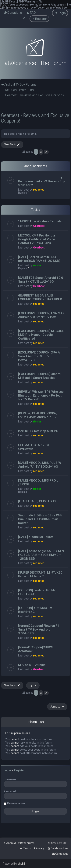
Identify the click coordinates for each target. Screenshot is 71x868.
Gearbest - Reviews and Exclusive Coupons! (35, 118)
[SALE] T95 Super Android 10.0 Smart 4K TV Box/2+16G (41, 280)
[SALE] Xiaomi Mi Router (36, 537)
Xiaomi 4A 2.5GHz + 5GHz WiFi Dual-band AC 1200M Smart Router (40, 519)
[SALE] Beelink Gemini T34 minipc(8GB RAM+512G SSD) (39, 259)
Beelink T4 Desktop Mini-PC (38, 431)
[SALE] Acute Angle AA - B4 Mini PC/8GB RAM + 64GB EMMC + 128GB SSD (41, 555)
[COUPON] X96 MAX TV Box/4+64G (35, 610)
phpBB (22, 864)
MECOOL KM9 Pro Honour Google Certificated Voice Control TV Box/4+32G (37, 239)
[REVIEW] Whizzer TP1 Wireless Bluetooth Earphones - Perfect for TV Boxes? (41, 395)
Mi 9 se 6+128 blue (32, 665)
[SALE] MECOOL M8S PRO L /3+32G (38, 482)
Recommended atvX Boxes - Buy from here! (41, 183)
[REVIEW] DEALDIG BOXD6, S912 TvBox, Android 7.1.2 (37, 415)
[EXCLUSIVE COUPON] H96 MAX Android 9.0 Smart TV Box (41, 315)
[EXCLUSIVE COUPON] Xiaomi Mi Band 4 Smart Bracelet (40, 376)
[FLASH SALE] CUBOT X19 (37, 501)
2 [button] (41, 152)
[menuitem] (13, 13)
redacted (39, 190)
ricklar (37, 265)
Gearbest (39, 226)
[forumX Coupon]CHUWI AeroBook (35, 649)
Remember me (16, 803)
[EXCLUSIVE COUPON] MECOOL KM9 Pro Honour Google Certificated (41, 335)
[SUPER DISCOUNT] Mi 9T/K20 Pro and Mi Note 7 (40, 574)
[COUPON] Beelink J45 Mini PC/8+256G (38, 592)
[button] (46, 152)
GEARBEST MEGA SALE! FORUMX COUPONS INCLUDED (40, 297)
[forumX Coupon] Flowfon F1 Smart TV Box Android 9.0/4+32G (39, 629)
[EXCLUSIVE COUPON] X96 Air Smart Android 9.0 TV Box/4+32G (40, 356)
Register (19, 770)
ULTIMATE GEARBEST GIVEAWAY (34, 447)
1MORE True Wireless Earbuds (40, 221)
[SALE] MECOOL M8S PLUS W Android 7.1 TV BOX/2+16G (40, 465)
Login (7, 770)
